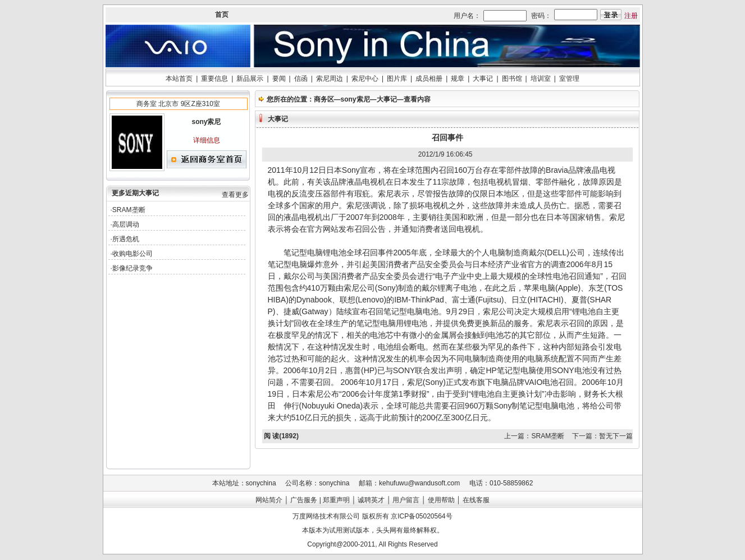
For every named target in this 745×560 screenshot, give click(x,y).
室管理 (569, 79)
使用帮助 (441, 500)
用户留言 (406, 500)
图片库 (397, 79)
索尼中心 (365, 79)
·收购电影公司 (132, 254)
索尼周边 (330, 79)
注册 (631, 16)
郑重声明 (336, 500)
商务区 (324, 99)
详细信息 (207, 140)
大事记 (483, 79)
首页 (222, 15)
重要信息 (214, 79)
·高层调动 (125, 224)
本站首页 (179, 79)
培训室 (541, 79)
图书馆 (512, 79)
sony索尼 (355, 99)
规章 (458, 79)
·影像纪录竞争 (132, 268)
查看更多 (235, 195)
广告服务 (304, 500)
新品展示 (250, 79)
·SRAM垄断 (128, 210)
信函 (301, 79)
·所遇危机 (125, 239)
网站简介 (269, 500)
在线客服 (476, 500)
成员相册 (429, 79)
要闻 (279, 79)
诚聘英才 (371, 500)
